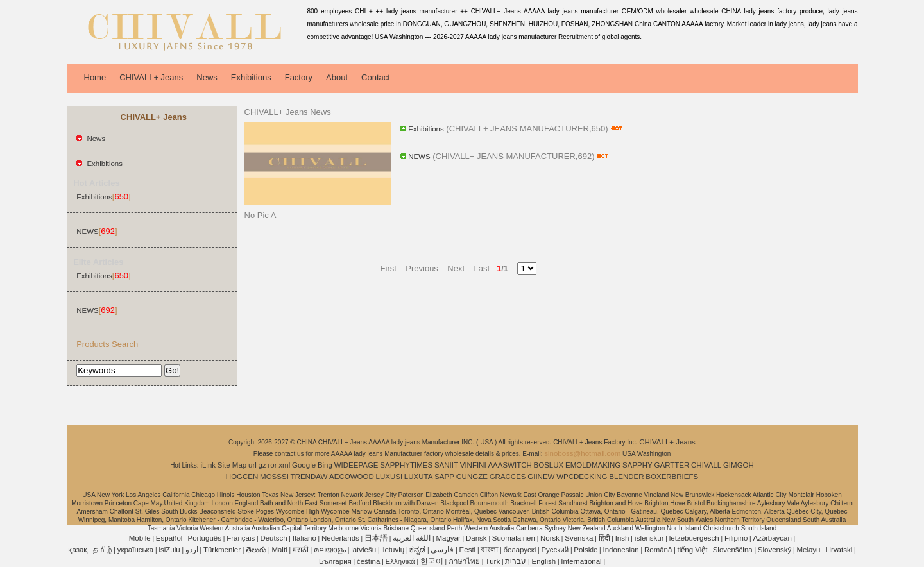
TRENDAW (309, 477)
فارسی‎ (442, 550)
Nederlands (340, 538)
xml (284, 465)
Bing (325, 465)
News (207, 77)
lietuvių (393, 550)
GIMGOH (739, 465)
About (337, 77)
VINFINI (473, 465)
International (581, 561)
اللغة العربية (412, 538)
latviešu (364, 550)
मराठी (301, 550)
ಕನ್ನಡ (417, 550)
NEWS (88, 232)
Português (205, 538)
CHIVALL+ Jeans (151, 77)
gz (262, 465)
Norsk (550, 538)
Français (241, 538)
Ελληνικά (400, 561)
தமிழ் (103, 550)
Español (169, 538)
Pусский (555, 550)
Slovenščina (733, 550)
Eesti (468, 550)
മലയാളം (330, 550)
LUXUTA (419, 477)
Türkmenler (222, 550)
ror (273, 465)
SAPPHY (637, 465)
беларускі (519, 550)
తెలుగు (256, 550)
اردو (192, 550)
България (335, 561)
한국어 (432, 561)
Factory (299, 77)
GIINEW (541, 477)
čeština (368, 561)
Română (658, 550)
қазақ (78, 550)
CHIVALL (706, 465)
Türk (492, 561)
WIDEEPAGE (356, 465)
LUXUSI (389, 477)
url (252, 465)
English (543, 561)
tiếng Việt (693, 550)
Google (304, 465)
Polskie (586, 550)
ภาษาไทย (464, 561)
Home (95, 77)
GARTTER (672, 465)
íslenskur (649, 538)
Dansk (476, 538)
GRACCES (508, 477)
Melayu (808, 550)
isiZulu (169, 550)
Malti (279, 550)
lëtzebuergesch (694, 538)
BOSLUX (549, 465)
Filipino (736, 538)
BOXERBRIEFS (672, 477)
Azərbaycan (773, 538)
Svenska (579, 538)
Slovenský (774, 550)
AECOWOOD (352, 477)
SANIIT (446, 465)
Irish (622, 538)
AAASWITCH (509, 465)
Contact (376, 77)
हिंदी (604, 538)
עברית (516, 561)
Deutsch (273, 538)
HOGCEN (242, 477)
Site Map (232, 465)
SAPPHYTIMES (406, 465)
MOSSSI (274, 477)
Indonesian (621, 550)
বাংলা (489, 550)
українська (136, 550)
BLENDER (626, 477)
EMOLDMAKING (593, 465)
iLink (208, 465)
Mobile (140, 538)
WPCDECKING (582, 477)
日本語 (376, 538)
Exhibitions (251, 77)
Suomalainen (514, 538)
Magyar (448, 538)
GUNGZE (472, 477)
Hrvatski (839, 550)
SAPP (444, 477)
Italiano (304, 538)
